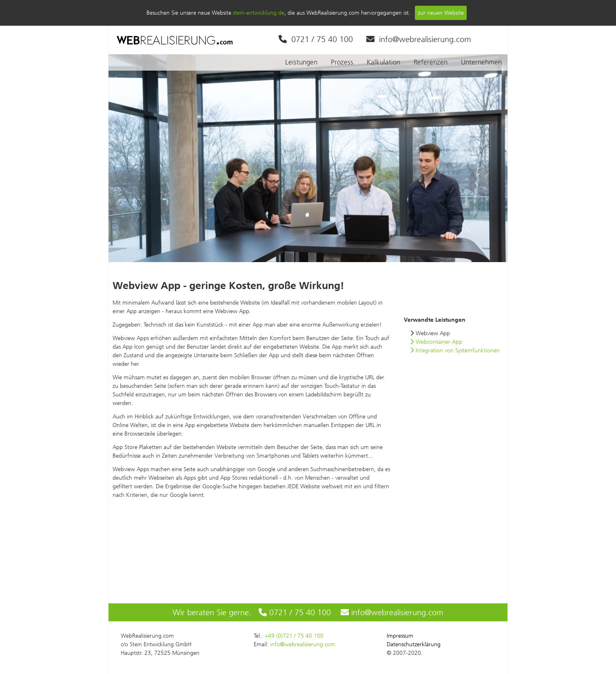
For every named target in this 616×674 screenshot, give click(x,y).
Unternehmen (481, 62)
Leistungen (301, 62)
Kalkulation (383, 62)
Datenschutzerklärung (414, 644)
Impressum (400, 636)
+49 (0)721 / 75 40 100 (294, 636)
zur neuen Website (441, 13)
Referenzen (431, 62)
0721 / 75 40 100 (316, 39)
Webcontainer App (436, 342)
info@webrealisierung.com (419, 39)
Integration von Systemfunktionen (455, 350)
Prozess (342, 62)
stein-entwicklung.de (259, 13)
